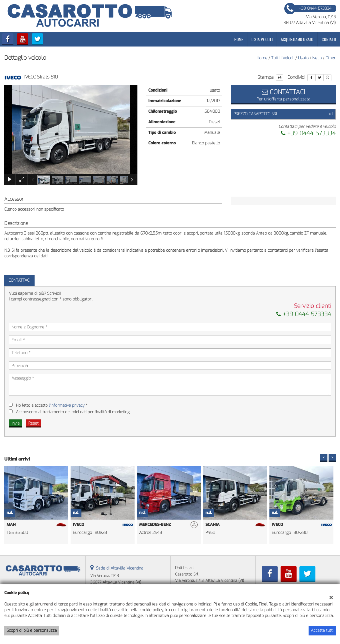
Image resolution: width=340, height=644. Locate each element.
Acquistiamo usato (297, 39)
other (331, 58)
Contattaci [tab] (19, 280)
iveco (317, 58)
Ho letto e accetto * (52, 405)
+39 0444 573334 (308, 133)
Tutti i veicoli (283, 58)
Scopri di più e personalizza (32, 630)
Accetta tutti (322, 630)
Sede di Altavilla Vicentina (120, 568)
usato (303, 58)
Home (239, 39)
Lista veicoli (262, 39)
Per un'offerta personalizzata (283, 95)
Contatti (329, 39)
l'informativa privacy (67, 405)
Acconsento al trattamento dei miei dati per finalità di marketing (73, 412)
